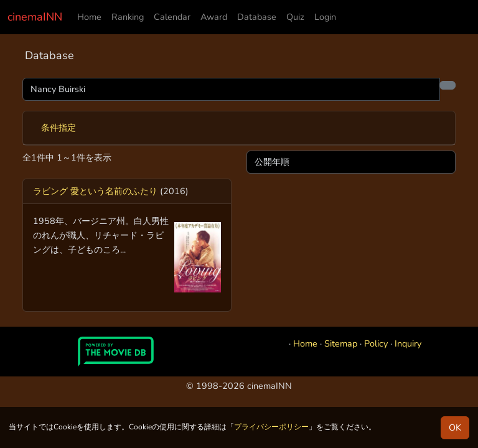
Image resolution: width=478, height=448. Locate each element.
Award (214, 17)
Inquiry (408, 343)
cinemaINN (35, 17)
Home (89, 17)
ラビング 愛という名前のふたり (95, 191)
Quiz (295, 17)
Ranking (128, 17)
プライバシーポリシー (271, 427)
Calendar (172, 17)
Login (325, 17)
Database (257, 17)
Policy (376, 343)
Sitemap (341, 343)
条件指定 (59, 128)
